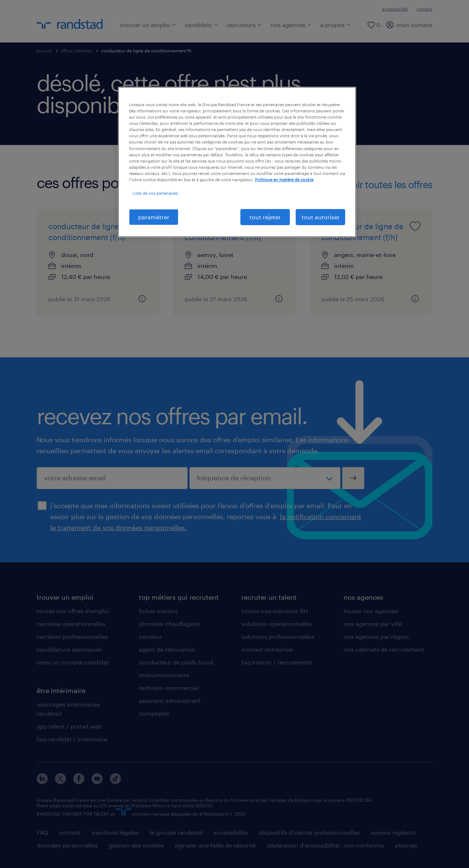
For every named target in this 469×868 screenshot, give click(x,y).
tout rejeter (265, 217)
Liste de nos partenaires (155, 193)
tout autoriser (321, 217)
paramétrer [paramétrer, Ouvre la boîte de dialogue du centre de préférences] (154, 217)
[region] (237, 162)
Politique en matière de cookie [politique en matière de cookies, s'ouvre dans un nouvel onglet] (284, 180)
